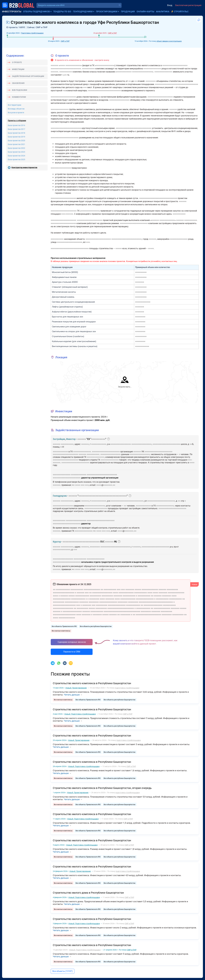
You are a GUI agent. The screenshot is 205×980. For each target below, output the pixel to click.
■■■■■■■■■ (141, 272)
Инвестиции (18, 69)
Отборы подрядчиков (36, 12)
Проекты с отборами (17, 121)
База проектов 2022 (16, 148)
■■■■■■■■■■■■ (73, 65)
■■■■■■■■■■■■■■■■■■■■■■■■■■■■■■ (158, 198)
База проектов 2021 (16, 144)
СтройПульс (181, 12)
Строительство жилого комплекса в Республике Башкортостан (92, 683)
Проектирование (76, 688)
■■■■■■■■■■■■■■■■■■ (96, 508)
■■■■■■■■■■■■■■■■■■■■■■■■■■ (105, 91)
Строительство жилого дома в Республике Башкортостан (88, 893)
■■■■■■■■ (151, 81)
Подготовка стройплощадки (32, 33)
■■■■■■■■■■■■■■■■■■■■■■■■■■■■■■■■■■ (177, 84)
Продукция (128, 12)
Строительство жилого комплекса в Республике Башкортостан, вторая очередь (102, 788)
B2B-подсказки (20, 90)
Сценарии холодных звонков (72, 642)
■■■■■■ (55, 65)
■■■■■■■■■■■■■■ (105, 65)
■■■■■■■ (140, 282)
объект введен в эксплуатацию (169, 41)
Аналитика (163, 12)
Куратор (57, 542)
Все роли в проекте (16, 113)
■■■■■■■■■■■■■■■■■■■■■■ (65, 138)
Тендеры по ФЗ (62, 12)
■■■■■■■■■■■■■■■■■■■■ (175, 65)
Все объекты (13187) (63, 971)
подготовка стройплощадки (127, 688)
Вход (170, 5)
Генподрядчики (83, 12)
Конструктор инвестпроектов (24, 167)
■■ (65, 75)
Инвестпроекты (12, 12)
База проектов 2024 (16, 156)
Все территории (15, 105)
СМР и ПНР (65, 41)
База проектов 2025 (16, 159)
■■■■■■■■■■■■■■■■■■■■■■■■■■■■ (134, 128)
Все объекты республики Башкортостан (96, 626)
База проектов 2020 (16, 141)
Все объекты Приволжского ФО (64, 626)
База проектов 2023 (16, 152)
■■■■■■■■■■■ (142, 346)
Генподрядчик (60, 496)
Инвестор (71, 439)
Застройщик (59, 439)
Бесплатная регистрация (188, 5)
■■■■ (62, 65)
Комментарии (19, 97)
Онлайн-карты (145, 12)
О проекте (17, 62)
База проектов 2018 (16, 133)
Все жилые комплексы (61, 631)
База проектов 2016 (16, 125)
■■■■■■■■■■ (88, 69)
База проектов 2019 (16, 137)
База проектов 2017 (16, 129)
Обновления (18, 83)
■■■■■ (119, 248)
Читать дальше (72, 695)
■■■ (85, 87)
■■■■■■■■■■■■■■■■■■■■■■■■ (66, 69)
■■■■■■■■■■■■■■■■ (142, 72)
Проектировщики (107, 12)
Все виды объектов (16, 109)
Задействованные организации (28, 76)
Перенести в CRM (72, 652)
